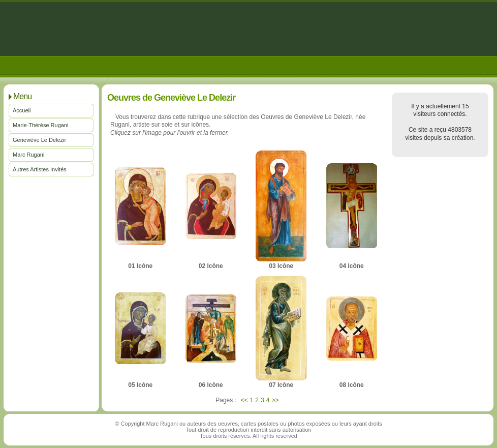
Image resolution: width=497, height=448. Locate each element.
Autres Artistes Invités (40, 169)
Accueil (22, 110)
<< (244, 400)
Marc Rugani (28, 155)
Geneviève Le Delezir (39, 140)
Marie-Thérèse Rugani (40, 125)
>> (275, 400)
